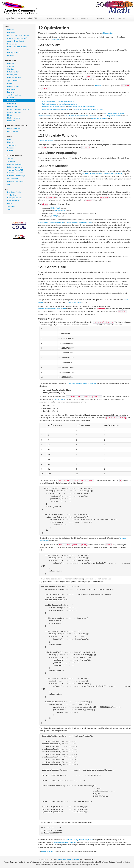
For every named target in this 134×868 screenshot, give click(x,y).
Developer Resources (15, 198)
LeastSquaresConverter (112, 116)
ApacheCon (101, 18)
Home (9, 139)
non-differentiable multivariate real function (79, 116)
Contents (10, 63)
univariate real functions (66, 102)
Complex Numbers (14, 86)
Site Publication (13, 179)
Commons (122, 18)
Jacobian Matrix (59, 399)
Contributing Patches (15, 164)
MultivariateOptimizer (49, 104)
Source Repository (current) (17, 47)
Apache (112, 18)
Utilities (10, 83)
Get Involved (12, 195)
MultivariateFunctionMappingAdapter (51, 222)
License (10, 142)
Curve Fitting (12, 104)
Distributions (12, 89)
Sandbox (10, 148)
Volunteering (12, 161)
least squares (54, 40)
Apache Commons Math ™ (21, 18)
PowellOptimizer (47, 851)
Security (10, 159)
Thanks (10, 209)
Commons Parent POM (15, 170)
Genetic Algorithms (14, 112)
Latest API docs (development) (18, 35)
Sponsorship (12, 207)
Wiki (9, 50)
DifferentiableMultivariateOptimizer (53, 107)
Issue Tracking (12, 44)
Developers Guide (14, 53)
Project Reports (13, 132)
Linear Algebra (12, 75)
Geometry (11, 98)
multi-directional (60, 211)
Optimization (12, 101)
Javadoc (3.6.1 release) (16, 41)
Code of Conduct (13, 201)
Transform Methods (14, 95)
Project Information (14, 129)
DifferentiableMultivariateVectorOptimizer (56, 109)
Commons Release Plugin (16, 176)
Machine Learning (14, 118)
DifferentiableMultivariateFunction (65, 842)
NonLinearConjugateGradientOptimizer (79, 840)
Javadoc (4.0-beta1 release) (17, 38)
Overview (11, 30)
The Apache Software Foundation (68, 859)
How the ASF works (14, 192)
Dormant (10, 151)
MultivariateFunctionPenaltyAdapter (80, 222)
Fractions (11, 92)
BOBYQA (55, 216)
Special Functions (14, 81)
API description (108, 33)
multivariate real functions (68, 104)
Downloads (11, 32)
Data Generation (13, 72)
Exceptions (11, 121)
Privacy (10, 204)
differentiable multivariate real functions (82, 107)
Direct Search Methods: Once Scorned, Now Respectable (102, 174)
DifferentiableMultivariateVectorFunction (52, 309)
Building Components (15, 167)
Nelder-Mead (55, 208)
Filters (9, 115)
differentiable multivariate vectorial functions (88, 109)
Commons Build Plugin (15, 173)
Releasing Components (16, 182)
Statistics (10, 69)
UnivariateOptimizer (48, 102)
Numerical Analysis (14, 78)
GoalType (98, 86)
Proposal (10, 55)
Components (12, 145)
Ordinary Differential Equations (18, 109)
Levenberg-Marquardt (73, 302)
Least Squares (12, 106)
